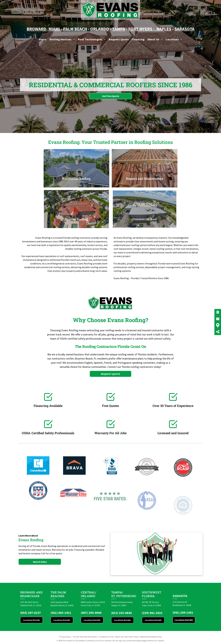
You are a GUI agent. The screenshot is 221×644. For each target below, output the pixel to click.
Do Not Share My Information (85, 637)
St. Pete (118, 596)
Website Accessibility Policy (151, 637)
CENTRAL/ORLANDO (89, 594)
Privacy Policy (65, 637)
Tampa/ (117, 592)
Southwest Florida (152, 594)
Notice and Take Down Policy (127, 637)
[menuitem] (43, 39)
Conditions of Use (106, 637)
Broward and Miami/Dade (31, 594)
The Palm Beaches (58, 594)
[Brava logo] (74, 487)
